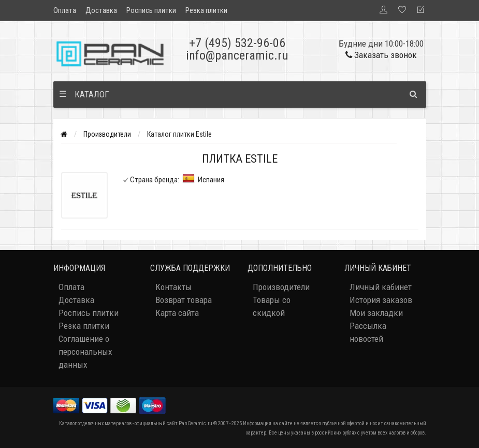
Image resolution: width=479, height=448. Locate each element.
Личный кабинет (381, 287)
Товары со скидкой (272, 306)
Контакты (173, 287)
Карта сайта (177, 313)
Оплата (65, 10)
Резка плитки (206, 10)
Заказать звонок (381, 55)
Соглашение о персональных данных (85, 352)
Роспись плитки (151, 10)
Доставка (101, 10)
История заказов (381, 300)
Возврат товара (184, 300)
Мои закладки (376, 313)
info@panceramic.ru (237, 55)
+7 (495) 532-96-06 (237, 43)
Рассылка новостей (368, 332)
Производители (107, 134)
